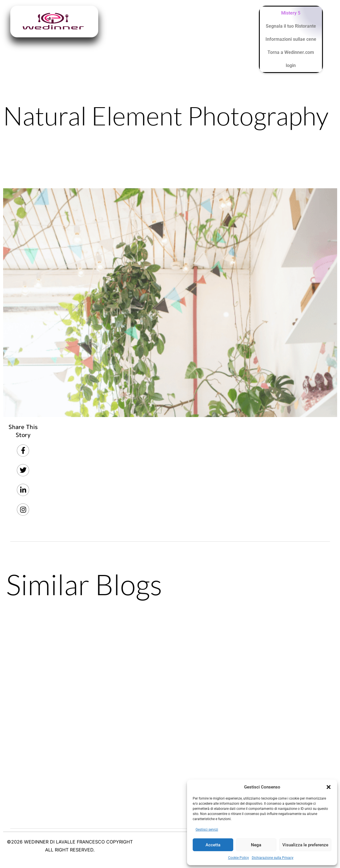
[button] (329, 787)
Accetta (213, 845)
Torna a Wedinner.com (291, 52)
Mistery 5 (291, 13)
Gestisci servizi (207, 830)
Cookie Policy (239, 858)
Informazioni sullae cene (291, 39)
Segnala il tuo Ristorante (291, 26)
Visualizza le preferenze (305, 845)
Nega (256, 845)
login (291, 65)
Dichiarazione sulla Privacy (273, 858)
